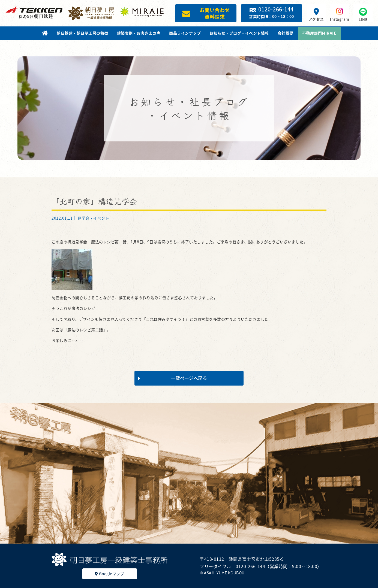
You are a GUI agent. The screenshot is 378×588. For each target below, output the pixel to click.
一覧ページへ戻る (173, 378)
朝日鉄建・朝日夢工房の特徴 (82, 33)
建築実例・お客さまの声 (139, 33)
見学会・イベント (93, 218)
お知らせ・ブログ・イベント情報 (239, 33)
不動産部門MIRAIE (319, 33)
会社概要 (286, 33)
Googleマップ (110, 574)
